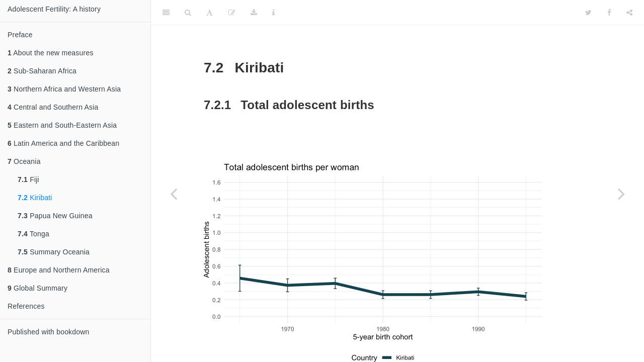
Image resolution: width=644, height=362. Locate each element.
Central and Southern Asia (53, 107)
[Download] (254, 13)
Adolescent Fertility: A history (54, 9)
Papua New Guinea (55, 216)
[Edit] (232, 13)
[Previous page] (174, 194)
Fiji (28, 179)
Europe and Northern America (59, 270)
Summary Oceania (54, 252)
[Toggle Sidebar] (166, 13)
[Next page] (621, 194)
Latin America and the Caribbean (63, 143)
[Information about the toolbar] (273, 13)
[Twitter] (588, 13)
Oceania (24, 161)
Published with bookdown (49, 332)
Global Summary (37, 288)
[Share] (629, 13)
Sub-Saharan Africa (42, 71)
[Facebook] (609, 13)
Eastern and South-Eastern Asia (62, 125)
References (26, 306)
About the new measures (51, 53)
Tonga (33, 234)
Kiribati (35, 198)
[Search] (188, 13)
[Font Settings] (210, 13)
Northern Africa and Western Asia (64, 89)
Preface (20, 35)
